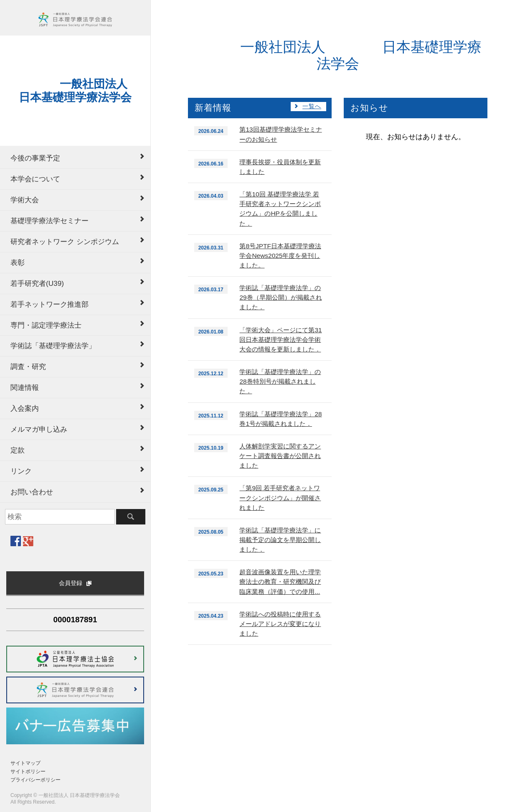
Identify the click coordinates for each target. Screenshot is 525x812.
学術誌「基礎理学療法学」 (53, 346)
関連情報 (25, 387)
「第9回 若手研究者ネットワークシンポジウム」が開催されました (280, 498)
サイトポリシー (28, 771)
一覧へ (312, 106)
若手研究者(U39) (37, 283)
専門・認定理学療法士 (46, 325)
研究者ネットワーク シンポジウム (65, 242)
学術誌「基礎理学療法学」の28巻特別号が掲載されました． (280, 381)
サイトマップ (25, 763)
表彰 (18, 262)
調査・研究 (28, 367)
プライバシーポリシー (36, 780)
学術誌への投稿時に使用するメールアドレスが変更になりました (280, 624)
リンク (21, 471)
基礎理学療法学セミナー (49, 221)
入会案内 (25, 408)
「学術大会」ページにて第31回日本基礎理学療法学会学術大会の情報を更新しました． (280, 340)
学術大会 (25, 200)
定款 (18, 450)
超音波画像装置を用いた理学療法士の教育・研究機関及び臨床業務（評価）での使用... (280, 582)
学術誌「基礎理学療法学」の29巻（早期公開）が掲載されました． (280, 297)
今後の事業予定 (35, 158)
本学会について (35, 179)
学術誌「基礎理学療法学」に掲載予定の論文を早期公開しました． (280, 540)
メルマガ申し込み (39, 429)
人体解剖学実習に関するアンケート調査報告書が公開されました (280, 456)
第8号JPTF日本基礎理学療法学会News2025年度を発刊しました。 (280, 256)
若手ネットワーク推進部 (49, 304)
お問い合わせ (32, 492)
